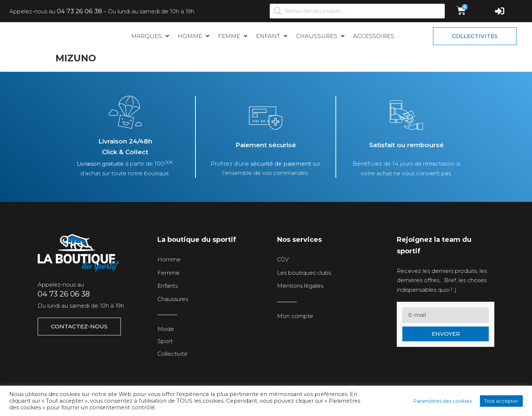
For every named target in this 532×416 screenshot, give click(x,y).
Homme (169, 261)
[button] (151, 37)
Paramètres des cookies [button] (443, 401)
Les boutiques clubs (304, 274)
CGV (283, 261)
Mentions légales (300, 287)
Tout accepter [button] (501, 401)
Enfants (168, 287)
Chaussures (173, 300)
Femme (168, 274)
